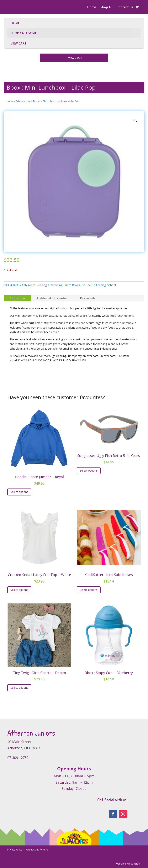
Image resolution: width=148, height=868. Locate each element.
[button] (135, 120)
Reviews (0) (87, 298)
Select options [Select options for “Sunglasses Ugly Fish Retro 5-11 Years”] (89, 471)
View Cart (74, 58)
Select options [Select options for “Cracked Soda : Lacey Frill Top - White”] (19, 590)
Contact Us (125, 8)
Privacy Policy (15, 850)
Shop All (106, 8)
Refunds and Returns (37, 850)
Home (92, 8)
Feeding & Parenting (50, 285)
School (20, 101)
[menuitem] (74, 23)
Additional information (53, 298)
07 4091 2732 (18, 758)
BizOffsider (135, 864)
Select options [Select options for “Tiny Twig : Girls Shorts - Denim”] (19, 688)
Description (17, 298)
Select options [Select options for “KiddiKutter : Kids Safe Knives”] (89, 590)
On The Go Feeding (94, 285)
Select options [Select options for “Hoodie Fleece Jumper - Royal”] (19, 492)
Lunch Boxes (33, 101)
